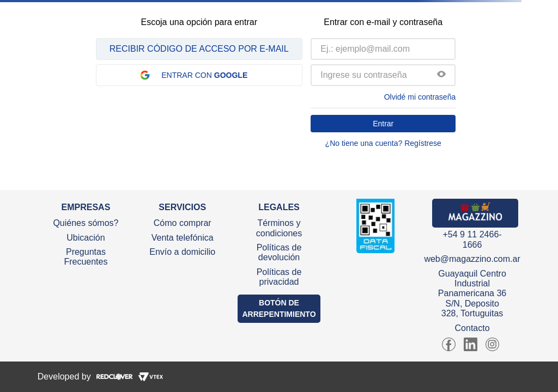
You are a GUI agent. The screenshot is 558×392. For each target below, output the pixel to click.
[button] (441, 75)
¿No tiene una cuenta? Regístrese (383, 143)
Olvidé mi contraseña (420, 97)
